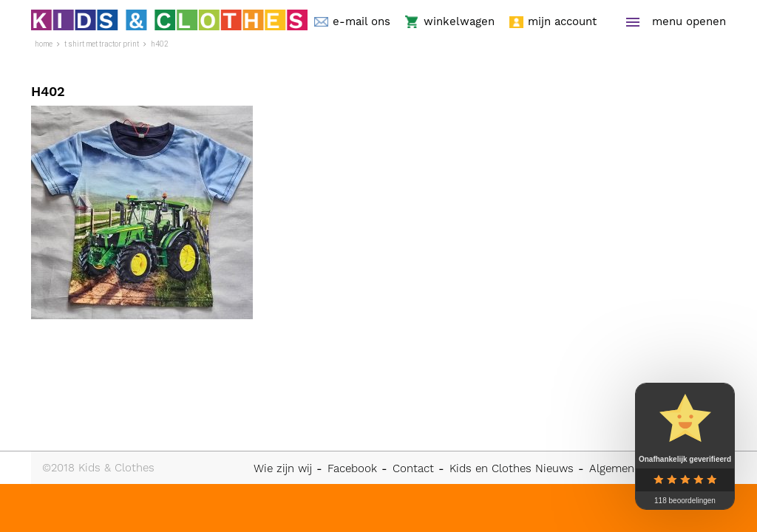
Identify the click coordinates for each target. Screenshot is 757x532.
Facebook (352, 468)
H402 (160, 44)
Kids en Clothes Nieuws (512, 468)
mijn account (562, 22)
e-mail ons (361, 22)
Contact (413, 468)
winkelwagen (459, 22)
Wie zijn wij (283, 468)
